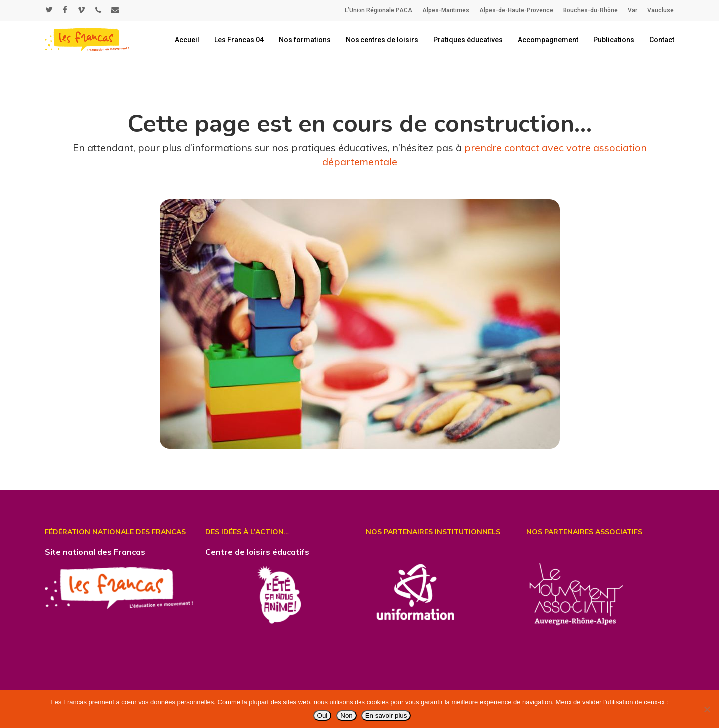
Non (346, 715)
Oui (322, 715)
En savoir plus (386, 715)
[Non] (707, 709)
